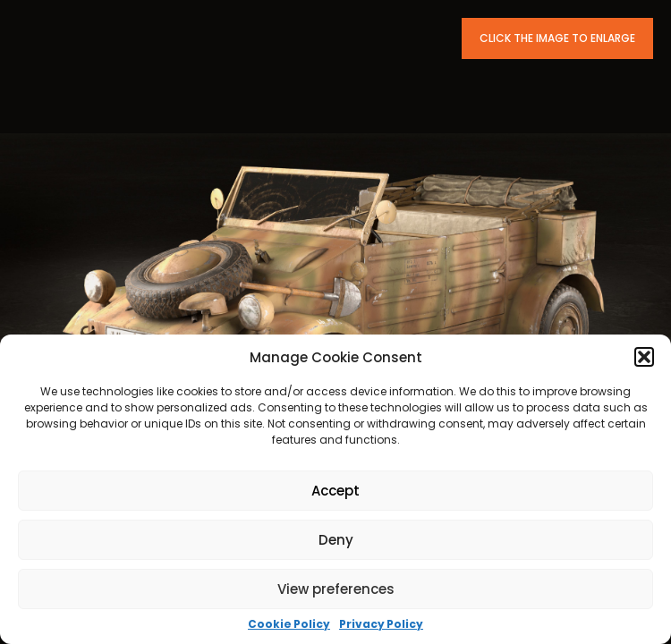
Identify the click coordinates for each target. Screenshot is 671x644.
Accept (335, 491)
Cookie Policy (289, 624)
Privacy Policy (381, 624)
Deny (336, 540)
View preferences (336, 589)
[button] (644, 357)
